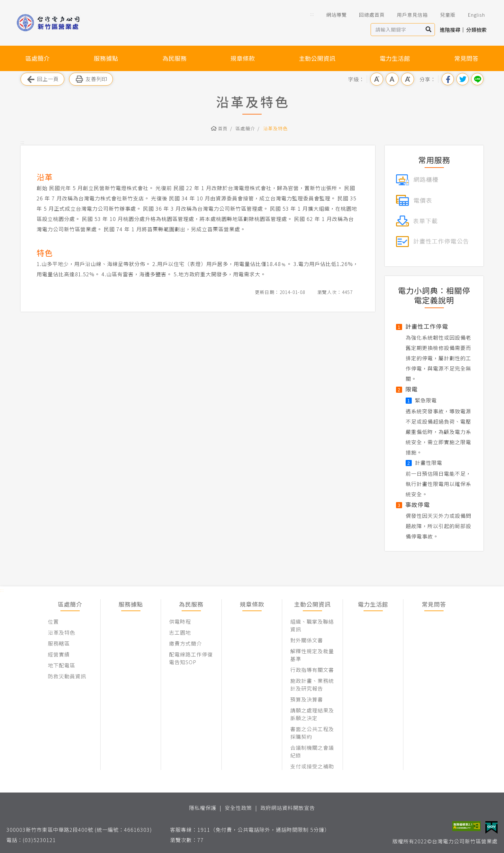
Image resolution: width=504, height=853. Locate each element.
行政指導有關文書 (312, 670)
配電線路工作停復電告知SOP (191, 658)
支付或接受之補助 (312, 766)
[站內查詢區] (397, 30)
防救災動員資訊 (67, 676)
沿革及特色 (276, 128)
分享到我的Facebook (448, 79)
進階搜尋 (450, 30)
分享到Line (477, 79)
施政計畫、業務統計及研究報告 (312, 684)
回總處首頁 (367, 15)
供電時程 (180, 621)
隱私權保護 (203, 808)
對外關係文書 (307, 640)
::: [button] (312, 14)
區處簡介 (38, 58)
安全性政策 (238, 808)
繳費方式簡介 (185, 643)
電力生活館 (395, 58)
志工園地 (180, 632)
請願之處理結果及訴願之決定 (312, 714)
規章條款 (243, 58)
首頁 (223, 128)
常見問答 (466, 58)
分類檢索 (476, 30)
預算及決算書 (307, 699)
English (472, 15)
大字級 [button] (408, 79)
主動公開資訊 (317, 58)
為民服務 (175, 58)
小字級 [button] (377, 79)
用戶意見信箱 (408, 15)
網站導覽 (332, 15)
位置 (53, 621)
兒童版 (443, 15)
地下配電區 (62, 665)
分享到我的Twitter (463, 79)
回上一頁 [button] (42, 79)
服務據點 (106, 58)
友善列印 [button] (91, 79)
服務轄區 (59, 643)
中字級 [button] (392, 79)
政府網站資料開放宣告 (288, 808)
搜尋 (429, 30)
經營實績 (59, 654)
